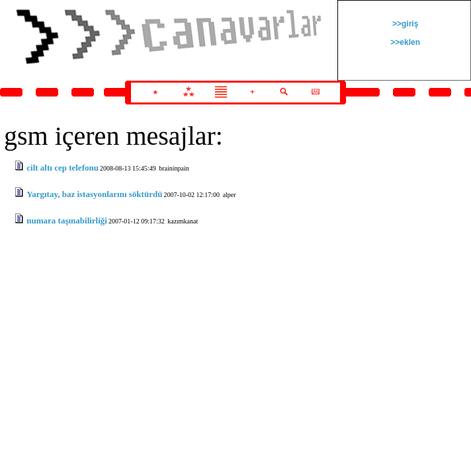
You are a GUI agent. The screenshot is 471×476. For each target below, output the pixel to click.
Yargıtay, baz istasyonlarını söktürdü (94, 194)
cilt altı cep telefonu (63, 168)
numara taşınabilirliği (67, 220)
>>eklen (404, 42)
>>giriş (405, 24)
